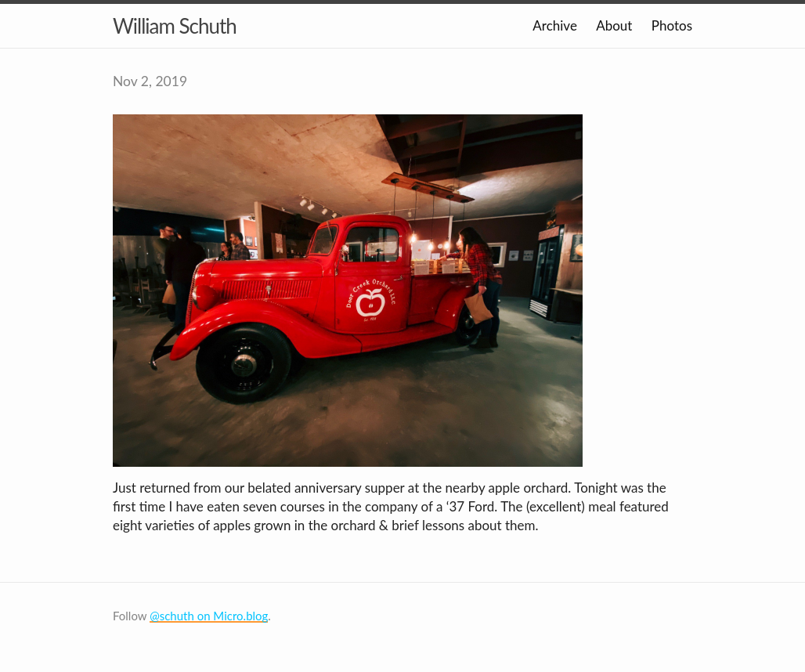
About (614, 25)
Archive (555, 25)
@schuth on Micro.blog (209, 616)
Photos (672, 25)
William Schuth (175, 26)
